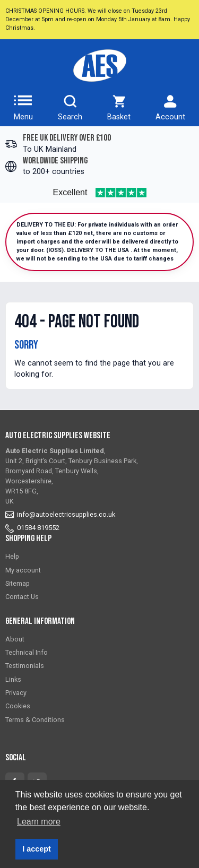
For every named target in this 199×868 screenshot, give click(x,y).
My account (23, 570)
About (15, 639)
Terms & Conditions (35, 720)
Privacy (16, 693)
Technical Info (27, 652)
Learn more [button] (39, 822)
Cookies (18, 706)
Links (13, 679)
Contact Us (22, 597)
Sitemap (18, 583)
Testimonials (25, 666)
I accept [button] (37, 849)
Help (12, 556)
